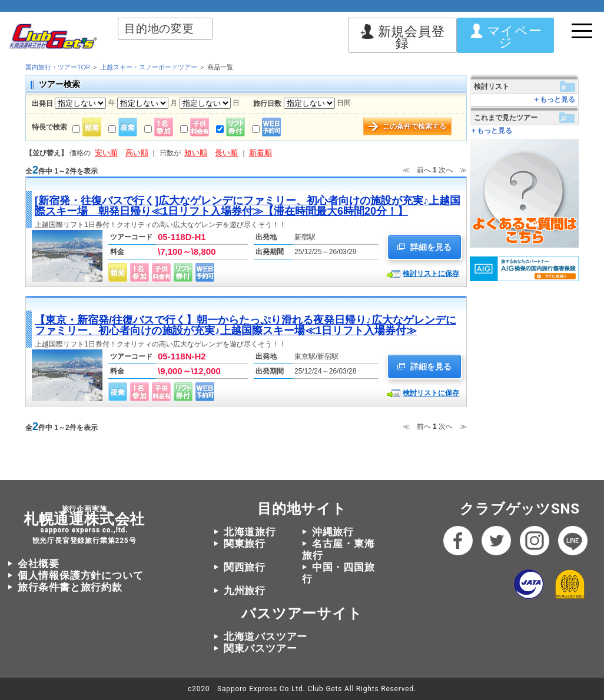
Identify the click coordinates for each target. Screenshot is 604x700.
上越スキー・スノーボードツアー (149, 67)
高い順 (137, 153)
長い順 (226, 153)
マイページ (506, 37)
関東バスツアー (260, 648)
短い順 (196, 153)
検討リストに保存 (431, 274)
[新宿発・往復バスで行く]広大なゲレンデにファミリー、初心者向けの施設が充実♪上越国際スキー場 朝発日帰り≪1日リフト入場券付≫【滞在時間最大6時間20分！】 (248, 206)
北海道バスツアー (266, 636)
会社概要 (39, 564)
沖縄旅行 (333, 532)
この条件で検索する (414, 126)
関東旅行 (245, 544)
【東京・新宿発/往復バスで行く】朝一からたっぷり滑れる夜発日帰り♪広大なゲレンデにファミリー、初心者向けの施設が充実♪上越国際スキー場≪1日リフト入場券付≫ (245, 325)
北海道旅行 (250, 532)
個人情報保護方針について (81, 575)
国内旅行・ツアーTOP (58, 67)
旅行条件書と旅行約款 (70, 587)
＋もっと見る (554, 99)
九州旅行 (245, 591)
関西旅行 (245, 567)
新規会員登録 (403, 37)
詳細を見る (424, 247)
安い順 (106, 153)
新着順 (260, 153)
